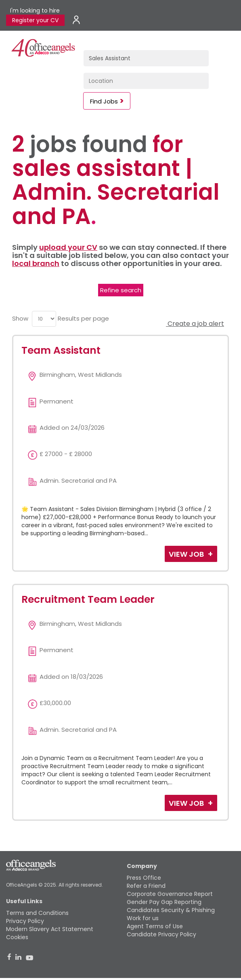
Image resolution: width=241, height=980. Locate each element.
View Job (187, 554)
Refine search (121, 290)
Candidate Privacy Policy (161, 934)
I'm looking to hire (35, 11)
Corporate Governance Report (170, 894)
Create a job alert (195, 324)
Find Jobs (104, 101)
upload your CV (68, 247)
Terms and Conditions (37, 913)
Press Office (144, 878)
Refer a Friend (146, 886)
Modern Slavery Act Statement (50, 929)
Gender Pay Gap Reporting (164, 902)
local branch (36, 263)
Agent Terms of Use (155, 926)
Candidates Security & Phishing (171, 910)
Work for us (143, 918)
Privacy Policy (25, 921)
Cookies (17, 937)
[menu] (44, 319)
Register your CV (35, 20)
